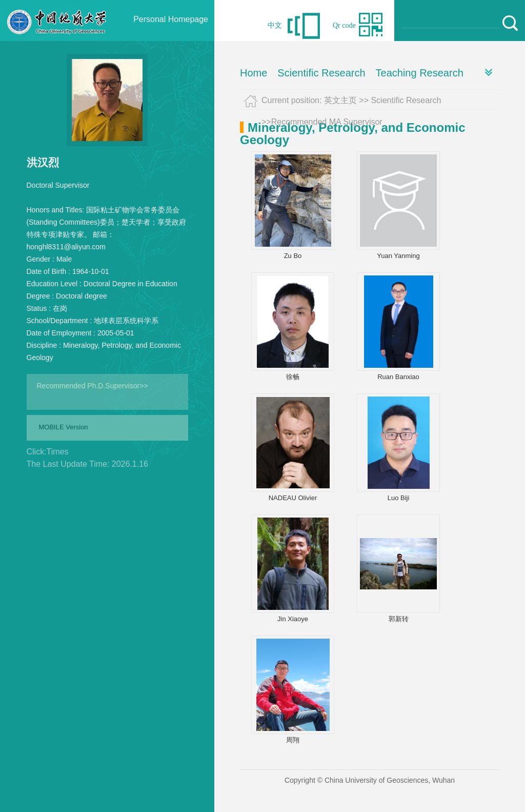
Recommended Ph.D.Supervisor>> (93, 386)
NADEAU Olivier (293, 498)
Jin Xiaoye (293, 619)
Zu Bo (293, 256)
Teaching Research (420, 73)
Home (254, 73)
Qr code (344, 25)
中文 (275, 25)
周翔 (293, 740)
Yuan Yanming (398, 256)
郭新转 (399, 619)
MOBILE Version (64, 427)
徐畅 (293, 377)
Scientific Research (321, 73)
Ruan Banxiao (398, 377)
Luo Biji (399, 498)
